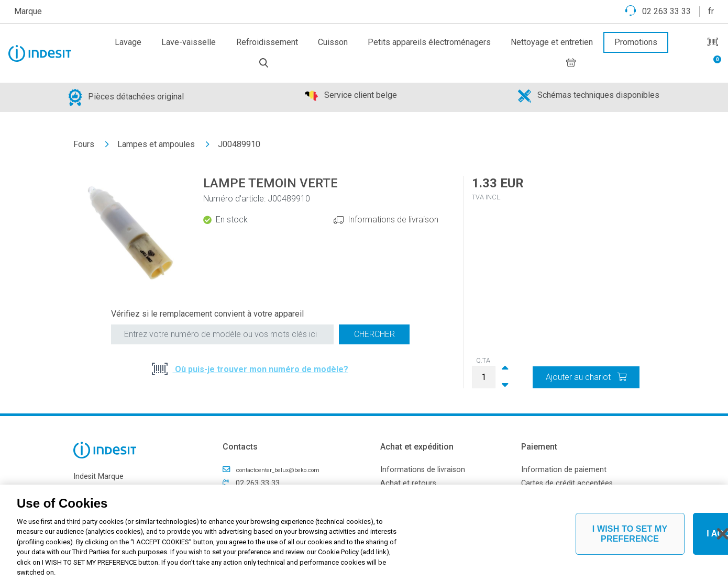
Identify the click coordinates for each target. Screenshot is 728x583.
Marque (28, 11)
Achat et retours (408, 483)
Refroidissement (267, 42)
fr (711, 11)
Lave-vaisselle (189, 42)
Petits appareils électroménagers (429, 42)
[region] (364, 534)
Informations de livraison (393, 220)
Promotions (636, 42)
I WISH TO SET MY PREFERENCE (630, 534)
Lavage (128, 42)
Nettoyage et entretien (552, 42)
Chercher (374, 334)
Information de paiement (564, 470)
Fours (84, 144)
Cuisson (333, 42)
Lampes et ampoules (156, 144)
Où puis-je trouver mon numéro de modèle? (261, 369)
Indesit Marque (98, 477)
